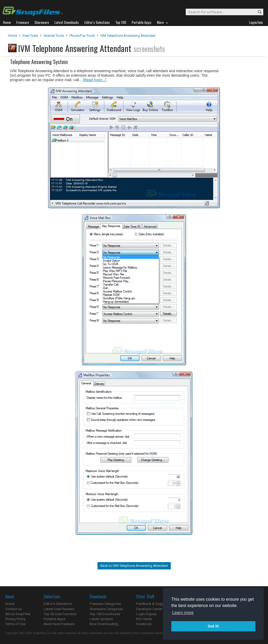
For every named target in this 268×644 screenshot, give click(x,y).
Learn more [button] (183, 613)
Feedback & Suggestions (155, 604)
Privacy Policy (15, 619)
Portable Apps (55, 619)
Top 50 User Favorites (60, 614)
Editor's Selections (58, 604)
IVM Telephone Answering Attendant (128, 36)
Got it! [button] (213, 626)
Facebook (144, 624)
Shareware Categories (106, 609)
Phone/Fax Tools (82, 36)
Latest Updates (101, 619)
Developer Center (149, 609)
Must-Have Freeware (59, 624)
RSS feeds (144, 619)
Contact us (13, 609)
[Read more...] (95, 80)
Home (12, 36)
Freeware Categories (105, 604)
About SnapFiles (18, 614)
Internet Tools (54, 36)
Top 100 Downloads (105, 614)
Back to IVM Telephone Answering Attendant (134, 566)
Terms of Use (15, 624)
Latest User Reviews (59, 609)
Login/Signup (146, 614)
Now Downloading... (105, 624)
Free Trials (30, 36)
